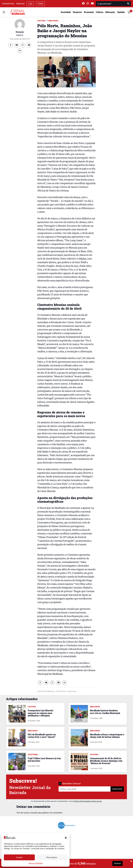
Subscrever (117, 789)
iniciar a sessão (30, 813)
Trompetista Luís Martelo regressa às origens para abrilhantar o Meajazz (40, 713)
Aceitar (19, 857)
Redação (20, 32)
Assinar (117, 863)
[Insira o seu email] (85, 789)
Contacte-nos (8, 4)
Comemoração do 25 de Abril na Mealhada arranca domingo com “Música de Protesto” (106, 761)
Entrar (41, 4)
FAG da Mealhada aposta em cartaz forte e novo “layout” (42, 736)
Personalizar (52, 857)
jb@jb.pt (20, 35)
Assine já (20, 4)
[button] (66, 837)
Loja (30, 4)
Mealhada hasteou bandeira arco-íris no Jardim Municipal (105, 712)
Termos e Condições (36, 863)
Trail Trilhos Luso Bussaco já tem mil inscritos (44, 760)
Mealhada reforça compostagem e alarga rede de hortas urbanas (107, 736)
